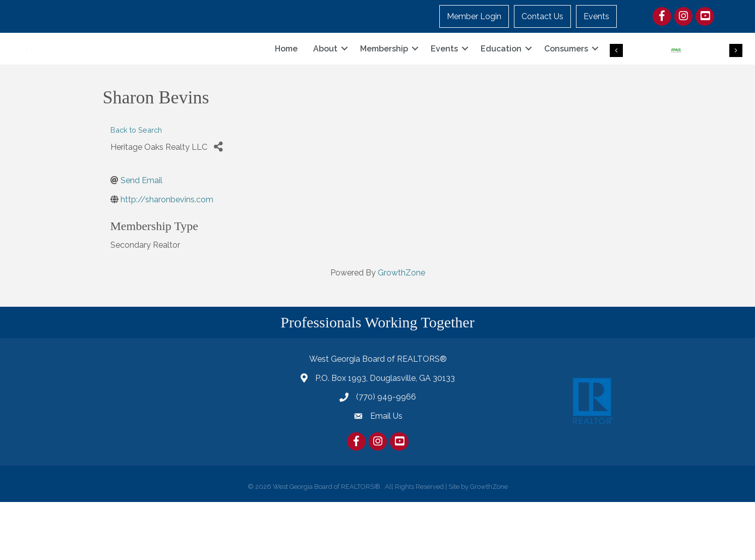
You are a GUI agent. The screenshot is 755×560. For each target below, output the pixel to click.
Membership (384, 77)
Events (596, 16)
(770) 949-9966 (386, 455)
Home (286, 77)
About (325, 77)
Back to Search (136, 188)
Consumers (566, 77)
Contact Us (542, 16)
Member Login (474, 16)
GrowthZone (401, 331)
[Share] (219, 205)
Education (501, 77)
